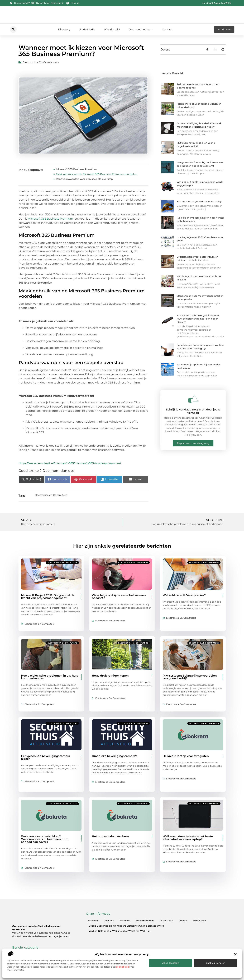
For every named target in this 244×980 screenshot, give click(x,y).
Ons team (125, 921)
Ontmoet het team (141, 29)
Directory (64, 29)
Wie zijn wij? (112, 29)
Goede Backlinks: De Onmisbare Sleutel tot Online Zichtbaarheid (126, 926)
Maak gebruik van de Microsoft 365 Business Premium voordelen (97, 174)
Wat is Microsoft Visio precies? (184, 595)
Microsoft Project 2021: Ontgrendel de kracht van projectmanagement (48, 597)
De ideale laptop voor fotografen (186, 756)
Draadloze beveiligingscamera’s (115, 756)
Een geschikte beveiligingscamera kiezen (46, 757)
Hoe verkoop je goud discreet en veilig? (199, 201)
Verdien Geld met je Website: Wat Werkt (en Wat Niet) (120, 931)
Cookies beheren (216, 963)
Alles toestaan (171, 963)
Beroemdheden (145, 921)
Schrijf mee (199, 921)
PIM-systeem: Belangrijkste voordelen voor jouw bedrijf (190, 677)
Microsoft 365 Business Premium (76, 169)
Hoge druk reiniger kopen (110, 676)
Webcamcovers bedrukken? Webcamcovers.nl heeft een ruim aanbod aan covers (45, 839)
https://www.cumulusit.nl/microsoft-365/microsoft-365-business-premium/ (70, 463)
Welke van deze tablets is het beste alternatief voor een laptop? (188, 838)
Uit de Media (87, 29)
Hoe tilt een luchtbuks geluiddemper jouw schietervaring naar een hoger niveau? (198, 319)
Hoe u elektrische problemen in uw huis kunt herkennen (49, 677)
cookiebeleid (123, 967)
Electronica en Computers (41, 62)
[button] (235, 954)
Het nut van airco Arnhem (110, 836)
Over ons (109, 921)
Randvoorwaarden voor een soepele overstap (84, 179)
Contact (167, 29)
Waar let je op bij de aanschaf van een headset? (119, 597)
